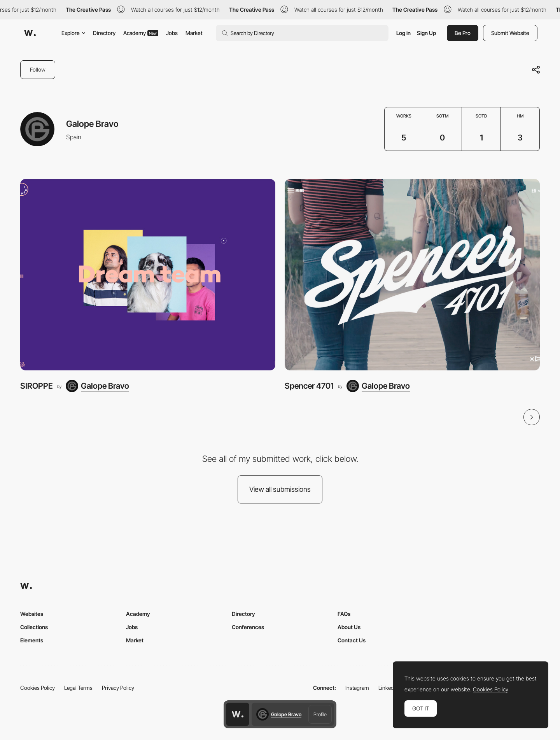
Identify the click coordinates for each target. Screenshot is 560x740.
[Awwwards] (30, 33)
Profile (320, 714)
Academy (141, 33)
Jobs (172, 33)
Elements (32, 640)
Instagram (357, 688)
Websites (32, 614)
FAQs (344, 614)
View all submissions (280, 489)
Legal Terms (78, 688)
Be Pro (463, 33)
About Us (349, 627)
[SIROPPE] (148, 275)
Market (194, 33)
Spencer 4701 (309, 386)
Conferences (248, 627)
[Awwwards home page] (238, 714)
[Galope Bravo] (97, 386)
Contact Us (352, 640)
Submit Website (510, 33)
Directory (104, 33)
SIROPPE (37, 386)
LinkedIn (388, 688)
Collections (34, 627)
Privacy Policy (118, 688)
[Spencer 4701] (412, 275)
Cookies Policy (38, 688)
